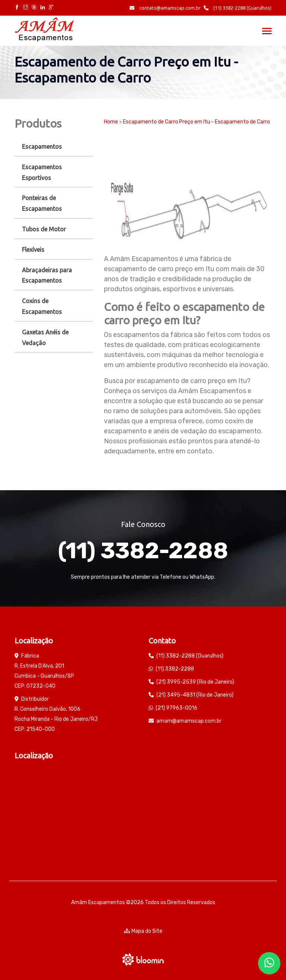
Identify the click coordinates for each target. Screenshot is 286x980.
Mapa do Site (143, 931)
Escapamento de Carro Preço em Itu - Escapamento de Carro (196, 122)
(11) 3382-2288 (143, 551)
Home (111, 122)
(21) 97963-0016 (177, 708)
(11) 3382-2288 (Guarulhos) (238, 8)
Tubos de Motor (44, 229)
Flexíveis (33, 250)
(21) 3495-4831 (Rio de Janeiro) (195, 695)
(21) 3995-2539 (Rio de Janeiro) (195, 682)
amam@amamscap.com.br (189, 721)
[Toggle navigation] (267, 32)
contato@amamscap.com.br (165, 8)
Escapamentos (42, 147)
